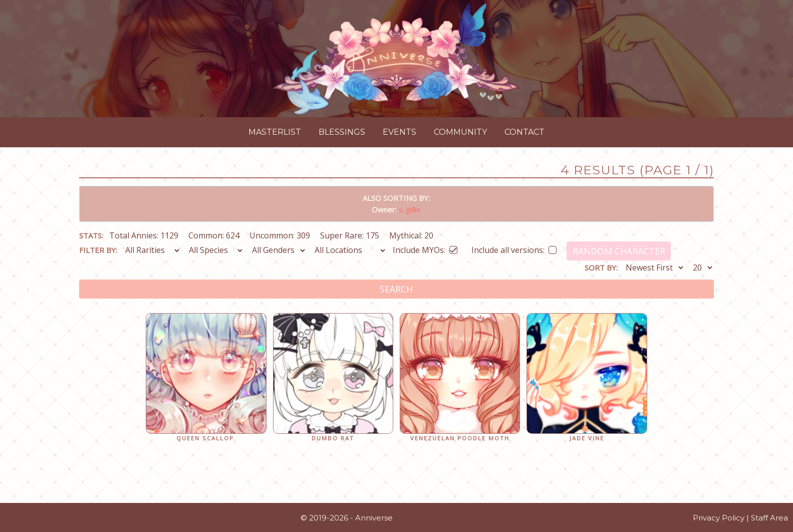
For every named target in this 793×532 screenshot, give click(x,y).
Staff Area (769, 518)
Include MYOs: (425, 248)
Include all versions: (514, 248)
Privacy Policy (719, 518)
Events (400, 132)
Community (460, 132)
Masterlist (275, 132)
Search (396, 289)
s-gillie (410, 209)
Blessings (342, 132)
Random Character (619, 251)
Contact (524, 132)
